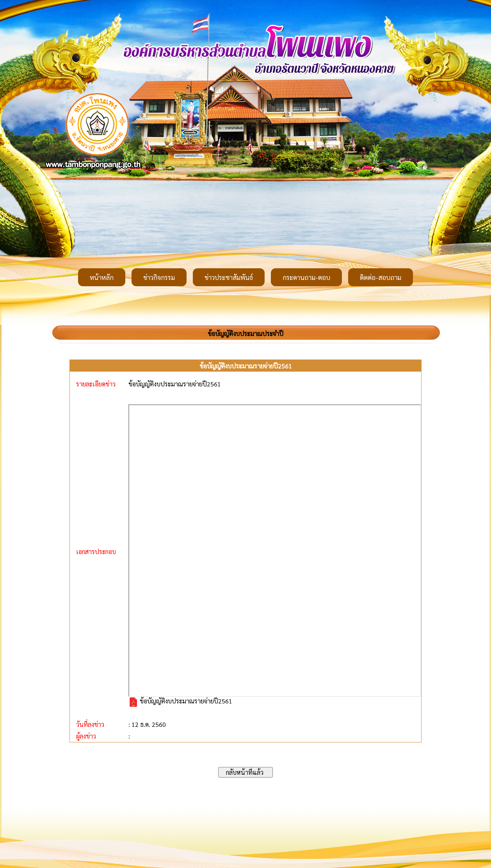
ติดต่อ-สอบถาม (381, 277)
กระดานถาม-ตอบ (306, 277)
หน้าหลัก (102, 277)
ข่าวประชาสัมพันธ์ (229, 277)
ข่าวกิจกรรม (159, 277)
